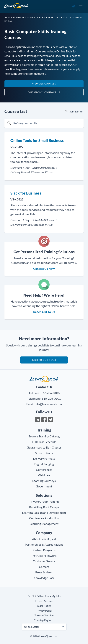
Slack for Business (26, 193)
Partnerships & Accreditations (44, 544)
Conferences (44, 470)
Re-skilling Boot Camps (44, 507)
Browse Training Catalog (44, 436)
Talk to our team (44, 360)
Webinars (44, 475)
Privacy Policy (44, 611)
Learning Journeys (44, 481)
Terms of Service (44, 615)
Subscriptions (44, 453)
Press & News (44, 572)
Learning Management (44, 524)
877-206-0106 (50, 393)
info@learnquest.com (48, 404)
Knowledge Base (44, 578)
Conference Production (44, 518)
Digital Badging (44, 464)
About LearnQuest (44, 539)
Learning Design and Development (44, 513)
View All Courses (44, 84)
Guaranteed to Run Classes (44, 447)
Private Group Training (44, 501)
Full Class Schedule (44, 442)
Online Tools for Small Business (37, 140)
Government (44, 486)
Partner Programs (44, 550)
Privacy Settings (44, 601)
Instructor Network (44, 556)
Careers (44, 567)
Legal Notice (44, 606)
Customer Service (44, 561)
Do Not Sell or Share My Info (44, 596)
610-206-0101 (51, 398)
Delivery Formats (44, 458)
